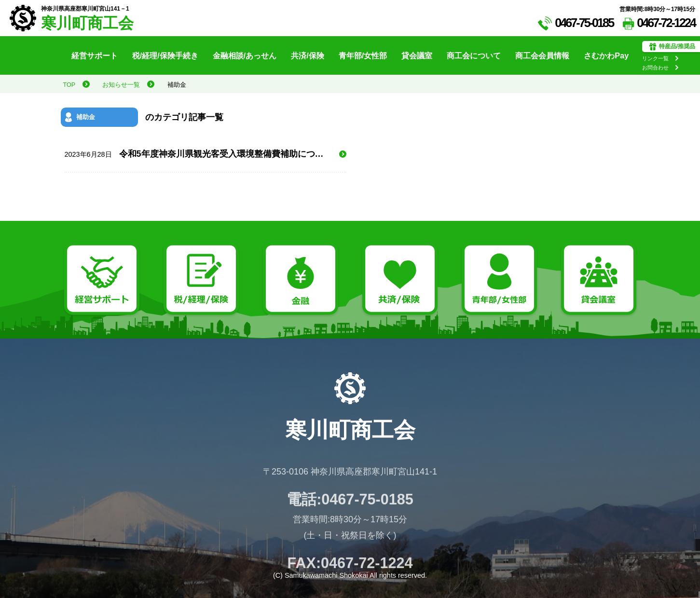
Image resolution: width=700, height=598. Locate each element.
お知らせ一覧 (121, 85)
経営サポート (95, 55)
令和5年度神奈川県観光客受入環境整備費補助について (203, 154)
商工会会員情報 (542, 55)
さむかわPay (606, 55)
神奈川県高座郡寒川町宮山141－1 (85, 9)
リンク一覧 (655, 58)
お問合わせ (655, 68)
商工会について (474, 55)
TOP (69, 85)
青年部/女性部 (363, 55)
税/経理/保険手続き (165, 55)
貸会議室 (417, 55)
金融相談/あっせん (245, 55)
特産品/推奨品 (672, 47)
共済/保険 (308, 55)
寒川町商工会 (87, 23)
